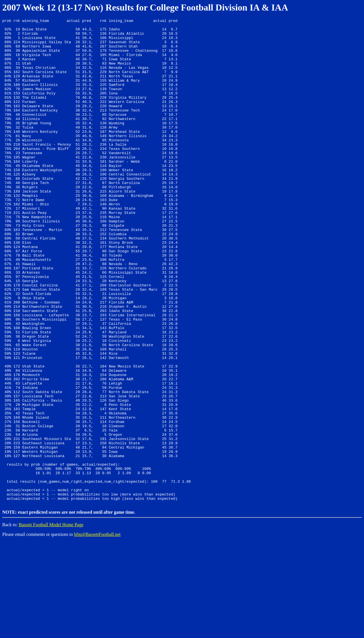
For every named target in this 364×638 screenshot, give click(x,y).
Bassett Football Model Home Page (51, 621)
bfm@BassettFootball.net (97, 631)
